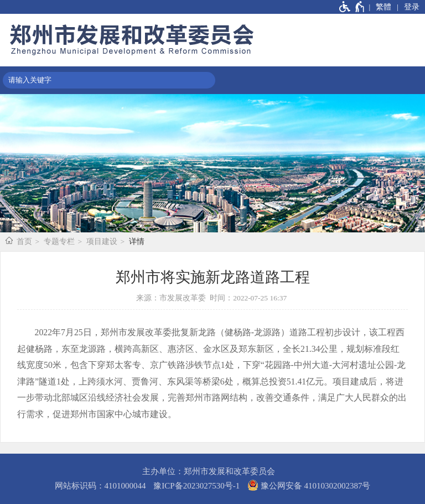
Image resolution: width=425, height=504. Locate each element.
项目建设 (102, 241)
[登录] (408, 7)
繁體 (383, 7)
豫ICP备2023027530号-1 (196, 486)
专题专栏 (59, 241)
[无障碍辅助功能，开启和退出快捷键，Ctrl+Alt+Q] (352, 7)
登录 (412, 7)
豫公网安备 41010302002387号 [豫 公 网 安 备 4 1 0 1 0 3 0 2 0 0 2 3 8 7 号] (309, 485)
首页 (24, 241)
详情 (137, 241)
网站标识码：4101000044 (100, 486)
